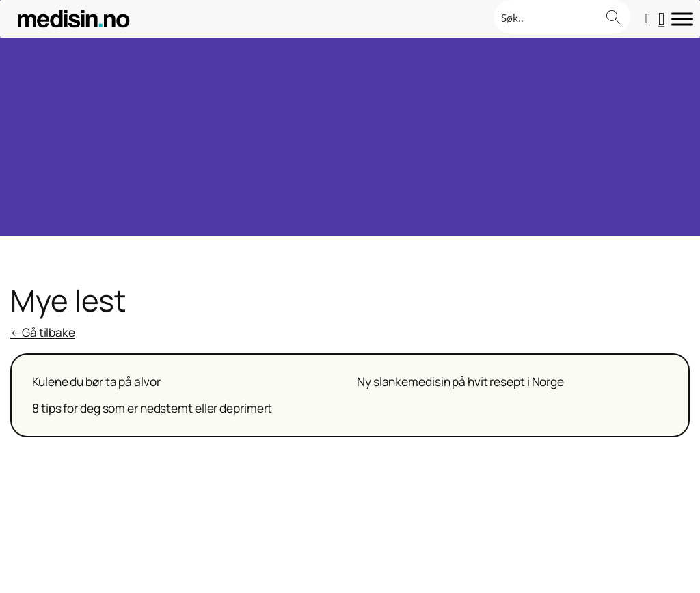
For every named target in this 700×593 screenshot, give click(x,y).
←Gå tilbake (43, 332)
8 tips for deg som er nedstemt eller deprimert (152, 409)
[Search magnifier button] (613, 17)
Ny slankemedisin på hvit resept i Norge (460, 382)
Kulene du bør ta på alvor (96, 382)
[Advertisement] (350, 140)
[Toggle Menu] (682, 19)
